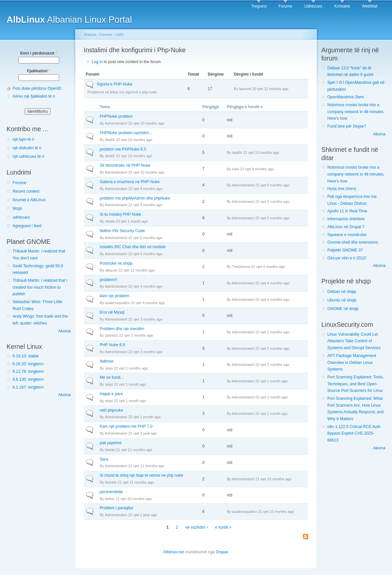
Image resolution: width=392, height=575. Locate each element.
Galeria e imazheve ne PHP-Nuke (129, 182)
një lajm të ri (23, 139)
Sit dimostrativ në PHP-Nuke (125, 165)
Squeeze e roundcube (347, 235)
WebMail (370, 6)
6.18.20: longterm (28, 364)
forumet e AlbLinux (29, 200)
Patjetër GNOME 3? (345, 250)
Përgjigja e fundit (245, 107)
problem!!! (108, 280)
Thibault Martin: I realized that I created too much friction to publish (40, 287)
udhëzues (21, 217)
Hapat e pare (111, 394)
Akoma (64, 331)
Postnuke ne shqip (116, 263)
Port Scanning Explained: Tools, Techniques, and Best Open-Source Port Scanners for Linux (355, 384)
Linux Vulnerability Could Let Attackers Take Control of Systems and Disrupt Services (354, 341)
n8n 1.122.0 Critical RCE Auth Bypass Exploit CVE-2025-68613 (354, 433)
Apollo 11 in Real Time (347, 211)
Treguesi (259, 6)
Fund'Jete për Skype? (347, 126)
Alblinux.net (174, 552)
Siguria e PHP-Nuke (115, 84)
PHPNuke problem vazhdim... (126, 133)
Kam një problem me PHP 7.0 (126, 426)
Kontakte (342, 6)
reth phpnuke (111, 410)
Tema (105, 107)
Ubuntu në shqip (342, 300)
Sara (104, 459)
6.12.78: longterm (28, 371)
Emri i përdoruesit (38, 53)
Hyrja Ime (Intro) (342, 189)
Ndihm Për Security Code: (123, 231)
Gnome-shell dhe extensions (353, 242)
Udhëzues (313, 6)
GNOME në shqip (343, 309)
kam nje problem (114, 296)
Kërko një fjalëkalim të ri (34, 96)
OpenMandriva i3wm (346, 97)
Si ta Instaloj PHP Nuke (120, 214)
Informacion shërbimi (346, 219)
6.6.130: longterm (28, 379)
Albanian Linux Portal (69, 20)
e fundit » (223, 527)
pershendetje (111, 492)
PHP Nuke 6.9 (112, 345)
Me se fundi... (112, 377)
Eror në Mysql (112, 312)
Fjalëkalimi (38, 71)
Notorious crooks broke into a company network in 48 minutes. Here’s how (356, 112)
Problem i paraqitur (116, 508)
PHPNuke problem (116, 116)
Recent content (26, 191)
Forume (286, 6)
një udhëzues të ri (28, 156)
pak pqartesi (110, 443)
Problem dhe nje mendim (122, 329)
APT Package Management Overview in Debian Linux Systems (352, 362)
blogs (17, 208)
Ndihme (106, 361)
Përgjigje (211, 107)
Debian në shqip (342, 292)
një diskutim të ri (27, 148)
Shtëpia (90, 35)
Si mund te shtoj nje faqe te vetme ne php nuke (141, 475)
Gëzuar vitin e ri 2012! (347, 258)
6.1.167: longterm (28, 387)
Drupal (222, 552)
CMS (119, 35)
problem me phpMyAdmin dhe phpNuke (135, 198)
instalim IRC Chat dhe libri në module (133, 247)
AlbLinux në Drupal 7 (346, 227)
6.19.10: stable (26, 356)
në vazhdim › (196, 527)
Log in (97, 62)
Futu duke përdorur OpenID (37, 88)
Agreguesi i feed (27, 226)
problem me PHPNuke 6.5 (123, 149)
